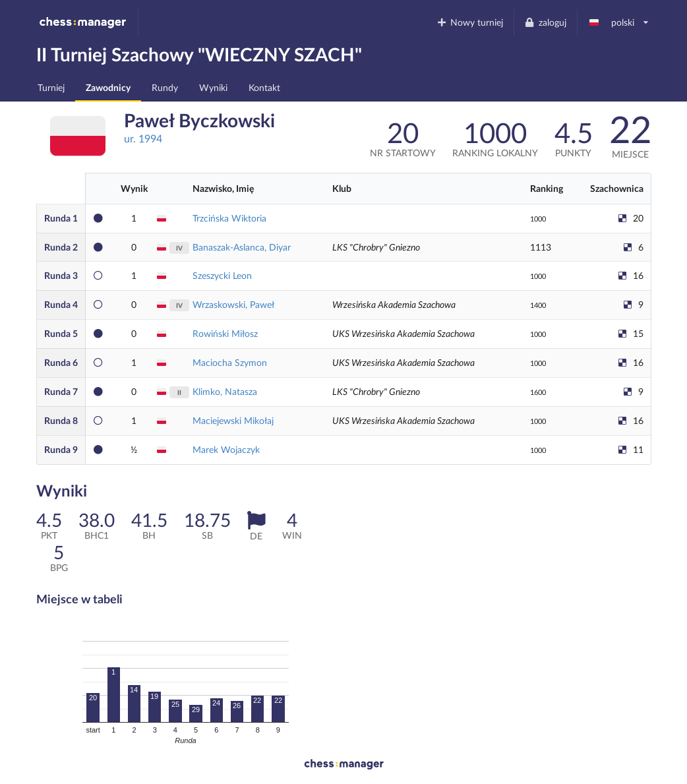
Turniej (51, 87)
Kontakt (264, 87)
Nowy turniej (469, 22)
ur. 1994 (143, 138)
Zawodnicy (108, 87)
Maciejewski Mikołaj (233, 420)
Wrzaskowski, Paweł (233, 304)
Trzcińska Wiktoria (229, 218)
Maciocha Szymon (230, 362)
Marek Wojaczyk (226, 449)
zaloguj (545, 22)
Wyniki (213, 87)
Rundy (165, 87)
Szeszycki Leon (222, 275)
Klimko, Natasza (225, 391)
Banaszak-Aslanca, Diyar (242, 247)
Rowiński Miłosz (225, 333)
